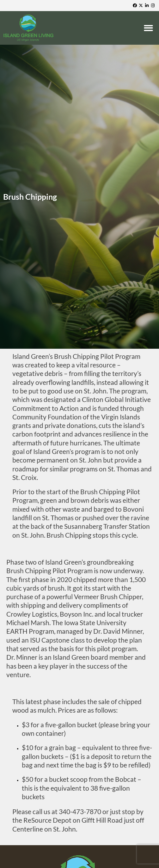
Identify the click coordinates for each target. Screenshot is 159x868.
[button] (149, 28)
